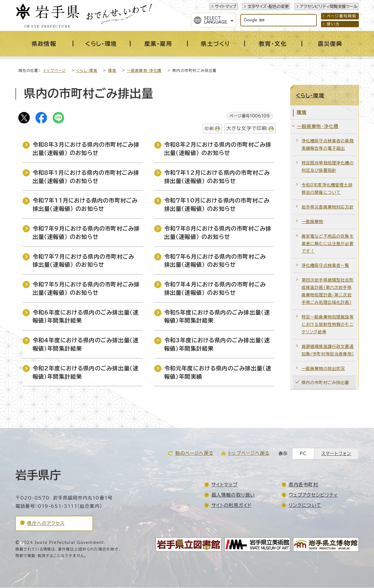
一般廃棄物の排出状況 (323, 369)
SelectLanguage (216, 20)
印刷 (209, 129)
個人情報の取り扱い (233, 495)
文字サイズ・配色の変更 (268, 6)
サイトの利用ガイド (232, 506)
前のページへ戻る (194, 453)
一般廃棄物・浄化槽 (144, 71)
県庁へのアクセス (46, 524)
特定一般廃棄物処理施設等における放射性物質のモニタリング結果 (328, 325)
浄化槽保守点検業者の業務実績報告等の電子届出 (328, 145)
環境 (112, 71)
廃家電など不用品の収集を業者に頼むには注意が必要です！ (328, 244)
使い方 (333, 24)
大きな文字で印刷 (247, 128)
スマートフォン (336, 454)
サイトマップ (226, 6)
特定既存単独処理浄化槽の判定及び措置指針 (328, 167)
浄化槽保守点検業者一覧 (325, 266)
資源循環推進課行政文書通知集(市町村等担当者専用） (328, 350)
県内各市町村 (303, 485)
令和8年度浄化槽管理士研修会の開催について (327, 189)
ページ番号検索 (342, 16)
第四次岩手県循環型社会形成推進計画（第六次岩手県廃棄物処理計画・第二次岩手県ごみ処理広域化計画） (328, 291)
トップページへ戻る (249, 453)
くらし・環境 (87, 71)
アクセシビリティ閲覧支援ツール (329, 6)
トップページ (55, 71)
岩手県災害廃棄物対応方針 (328, 207)
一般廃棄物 (312, 222)
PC (303, 454)
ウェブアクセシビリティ (313, 495)
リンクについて (305, 506)
